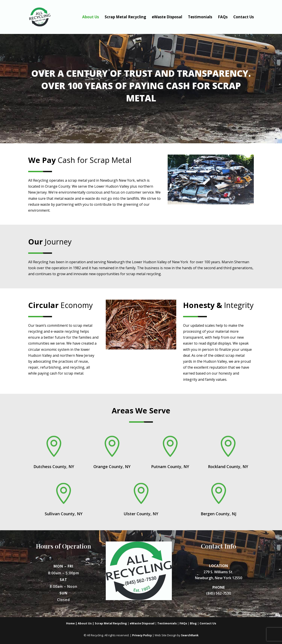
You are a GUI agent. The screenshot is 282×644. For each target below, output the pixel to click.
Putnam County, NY (170, 467)
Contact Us (244, 17)
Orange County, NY (112, 467)
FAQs (223, 17)
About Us (91, 17)
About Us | (86, 623)
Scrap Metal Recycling (125, 17)
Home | (72, 623)
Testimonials (200, 17)
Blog (193, 623)
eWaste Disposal (167, 17)
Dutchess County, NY (54, 467)
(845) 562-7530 (219, 593)
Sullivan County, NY (64, 514)
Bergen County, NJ (219, 514)
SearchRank (190, 635)
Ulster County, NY (141, 514)
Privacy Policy (142, 635)
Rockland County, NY (228, 467)
